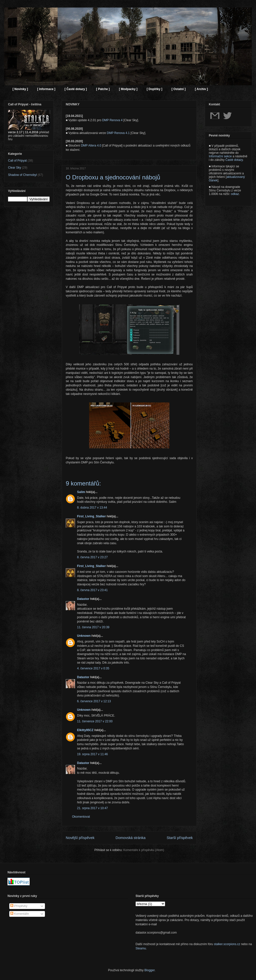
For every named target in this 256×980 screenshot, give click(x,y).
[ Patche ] (103, 89)
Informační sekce (220, 156)
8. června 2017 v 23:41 (92, 590)
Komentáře (20, 914)
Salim (81, 492)
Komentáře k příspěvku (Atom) (144, 850)
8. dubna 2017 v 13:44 (92, 508)
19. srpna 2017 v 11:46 (92, 754)
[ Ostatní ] (178, 89)
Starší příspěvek (180, 838)
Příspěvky (19, 906)
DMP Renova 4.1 (118, 133)
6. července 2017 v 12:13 (94, 701)
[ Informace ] (46, 89)
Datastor (83, 599)
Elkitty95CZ (85, 730)
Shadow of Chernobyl (22, 175)
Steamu (141, 948)
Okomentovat (81, 817)
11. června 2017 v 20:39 (93, 627)
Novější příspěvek (80, 838)
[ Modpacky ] (128, 89)
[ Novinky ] (20, 89)
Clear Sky (15, 168)
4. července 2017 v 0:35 (93, 668)
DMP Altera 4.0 (91, 146)
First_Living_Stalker (91, 516)
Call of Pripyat (17, 161)
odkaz (235, 194)
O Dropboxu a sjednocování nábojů (113, 177)
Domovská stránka (131, 838)
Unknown (84, 636)
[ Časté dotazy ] (76, 89)
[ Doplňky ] (154, 89)
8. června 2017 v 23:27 (92, 557)
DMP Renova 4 (112, 120)
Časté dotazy (234, 160)
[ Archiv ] (201, 89)
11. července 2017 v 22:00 (95, 721)
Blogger (149, 970)
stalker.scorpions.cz (227, 944)
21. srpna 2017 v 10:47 (92, 808)
